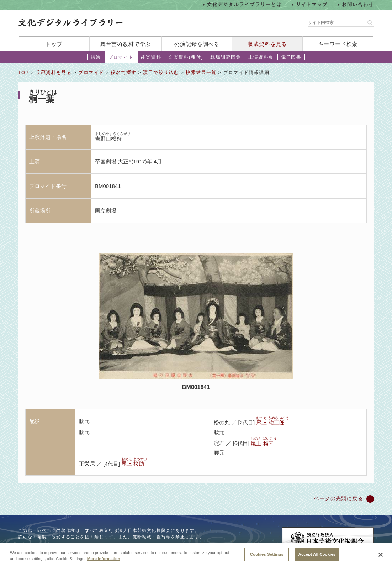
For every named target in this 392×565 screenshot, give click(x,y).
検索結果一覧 (201, 72)
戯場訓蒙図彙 (226, 57)
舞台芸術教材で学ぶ (126, 44)
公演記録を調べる (197, 44)
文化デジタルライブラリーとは (244, 4)
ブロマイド (121, 57)
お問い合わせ (358, 4)
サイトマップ (312, 4)
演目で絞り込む (161, 72)
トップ (54, 44)
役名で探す (123, 72)
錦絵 (96, 57)
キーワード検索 (338, 44)
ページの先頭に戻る (338, 498)
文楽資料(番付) (186, 57)
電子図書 (291, 57)
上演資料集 (261, 57)
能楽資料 (151, 57)
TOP (23, 72)
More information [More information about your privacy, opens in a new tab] (104, 562)
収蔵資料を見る (267, 44)
